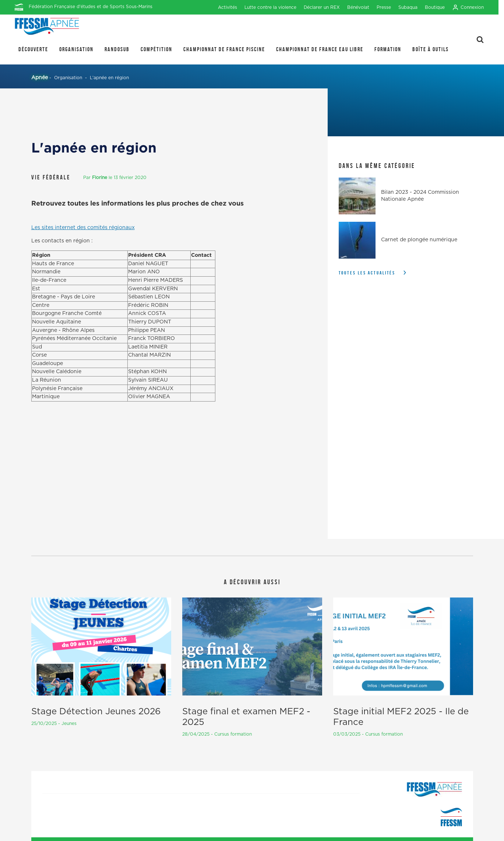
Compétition (156, 49)
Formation (388, 49)
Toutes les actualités (367, 273)
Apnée (40, 78)
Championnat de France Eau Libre (320, 49)
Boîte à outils (431, 49)
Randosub (117, 49)
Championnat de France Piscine (224, 49)
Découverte (33, 49)
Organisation (76, 49)
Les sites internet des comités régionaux (83, 228)
